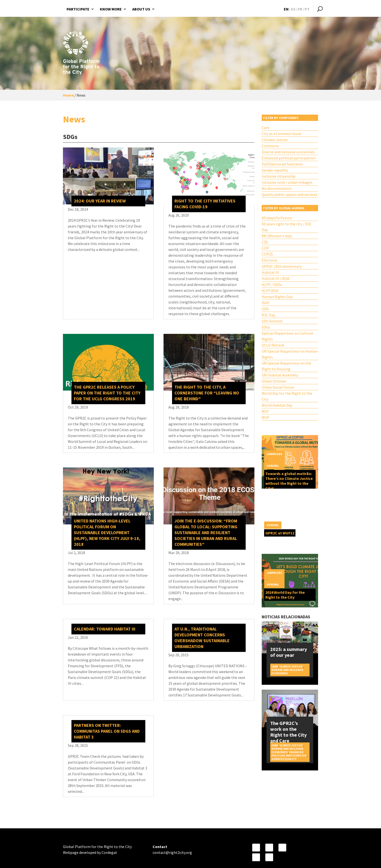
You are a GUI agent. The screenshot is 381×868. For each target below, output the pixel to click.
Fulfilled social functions (282, 164)
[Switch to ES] (293, 9)
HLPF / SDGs (272, 284)
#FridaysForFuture (277, 218)
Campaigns (274, 454)
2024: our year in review (100, 201)
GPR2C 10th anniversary (282, 266)
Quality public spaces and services (290, 194)
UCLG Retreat (273, 345)
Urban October (274, 381)
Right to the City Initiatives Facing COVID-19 (205, 204)
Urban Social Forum (278, 387)
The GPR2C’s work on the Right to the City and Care (288, 732)
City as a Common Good (281, 134)
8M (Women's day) (277, 236)
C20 (265, 242)
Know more (111, 9)
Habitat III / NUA (276, 278)
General (273, 466)
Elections (270, 260)
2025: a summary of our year (289, 652)
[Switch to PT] (307, 9)
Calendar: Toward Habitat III (105, 629)
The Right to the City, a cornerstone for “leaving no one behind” (207, 393)
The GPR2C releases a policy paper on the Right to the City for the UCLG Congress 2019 (107, 393)
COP (265, 248)
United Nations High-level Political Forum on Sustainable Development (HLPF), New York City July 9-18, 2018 (107, 533)
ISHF (266, 303)
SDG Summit (272, 321)
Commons (270, 146)
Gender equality (275, 170)
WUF (265, 417)
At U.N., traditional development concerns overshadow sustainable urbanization (202, 638)
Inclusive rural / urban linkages (287, 182)
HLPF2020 (270, 291)
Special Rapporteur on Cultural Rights (287, 336)
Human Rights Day (277, 297)
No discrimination (277, 188)
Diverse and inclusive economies (288, 152)
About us (141, 9)
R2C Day (268, 315)
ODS (265, 309)
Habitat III (270, 272)
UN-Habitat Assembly (280, 375)
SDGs (266, 327)
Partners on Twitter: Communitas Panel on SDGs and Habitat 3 (107, 731)
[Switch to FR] (300, 9)
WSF (265, 411)
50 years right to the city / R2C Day (287, 227)
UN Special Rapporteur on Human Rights (290, 354)
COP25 (267, 254)
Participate (78, 9)
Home (68, 95)
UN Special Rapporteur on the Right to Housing (286, 366)
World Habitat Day (277, 405)
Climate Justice (275, 140)
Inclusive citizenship (279, 176)
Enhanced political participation (289, 158)
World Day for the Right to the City (287, 396)
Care (265, 128)
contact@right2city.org (172, 852)
